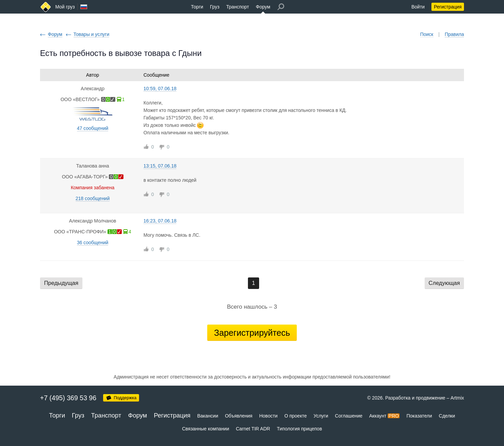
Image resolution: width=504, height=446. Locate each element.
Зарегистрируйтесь (252, 333)
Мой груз (65, 7)
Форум (263, 7)
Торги (197, 7)
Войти (418, 7)
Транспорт (238, 7)
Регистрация (448, 7)
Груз (215, 7)
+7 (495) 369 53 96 (68, 398)
